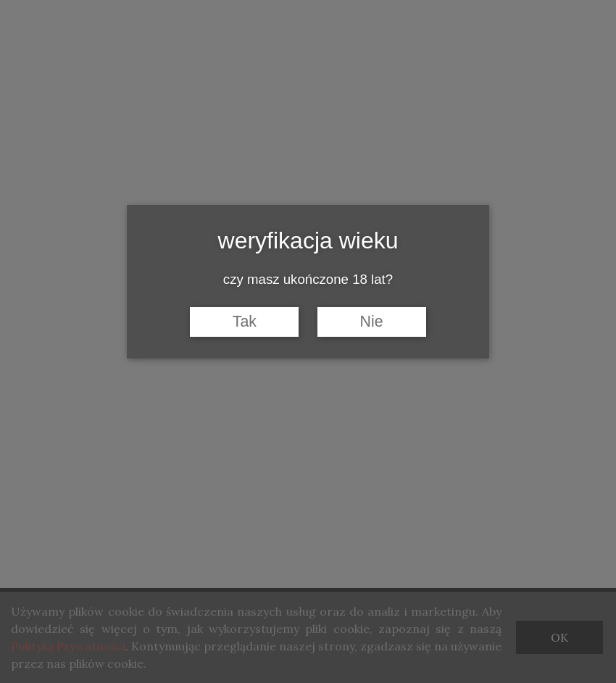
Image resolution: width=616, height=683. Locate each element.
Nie (372, 322)
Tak (245, 322)
